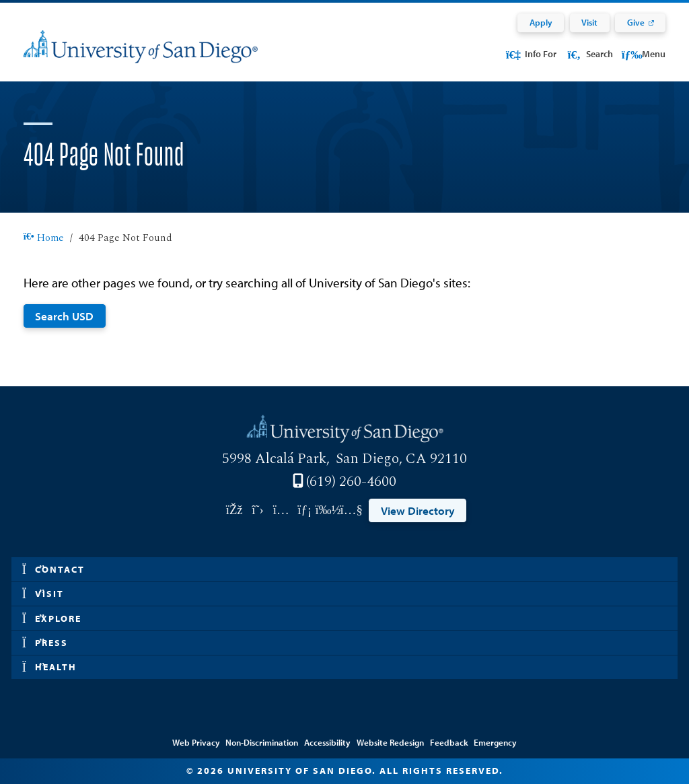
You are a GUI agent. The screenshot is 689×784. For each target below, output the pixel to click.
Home (44, 238)
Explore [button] (52, 619)
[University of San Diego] (141, 56)
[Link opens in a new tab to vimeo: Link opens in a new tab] (328, 510)
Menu (644, 54)
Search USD (64, 316)
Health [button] (50, 667)
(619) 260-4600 (351, 482)
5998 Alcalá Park (274, 459)
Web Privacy (196, 742)
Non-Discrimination (262, 742)
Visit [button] (43, 594)
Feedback (449, 742)
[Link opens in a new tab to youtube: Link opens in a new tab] (352, 510)
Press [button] (45, 643)
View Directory (418, 510)
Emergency (495, 742)
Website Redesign (390, 742)
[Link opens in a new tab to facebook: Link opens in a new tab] (234, 510)
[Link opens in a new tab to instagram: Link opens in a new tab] (281, 510)
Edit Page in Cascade (344, 723)
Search (589, 54)
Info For (531, 54)
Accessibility (327, 742)
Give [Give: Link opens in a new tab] (636, 22)
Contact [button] (54, 570)
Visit (589, 22)
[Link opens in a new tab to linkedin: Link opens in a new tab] (304, 510)
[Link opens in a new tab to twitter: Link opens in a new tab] (258, 510)
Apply (541, 22)
